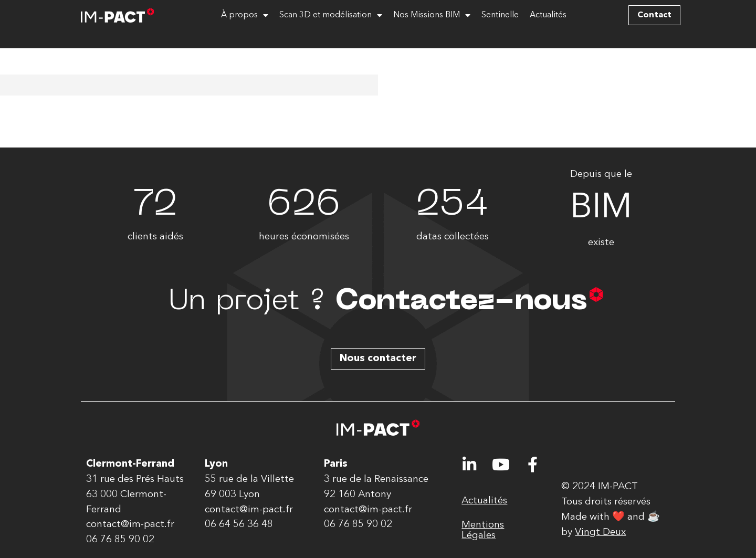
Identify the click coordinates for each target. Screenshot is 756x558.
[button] (654, 15)
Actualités (548, 15)
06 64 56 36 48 (239, 524)
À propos (245, 15)
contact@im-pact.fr (130, 524)
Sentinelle (500, 15)
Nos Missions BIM (432, 15)
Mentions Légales (483, 530)
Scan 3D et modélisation (331, 15)
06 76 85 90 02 (120, 540)
